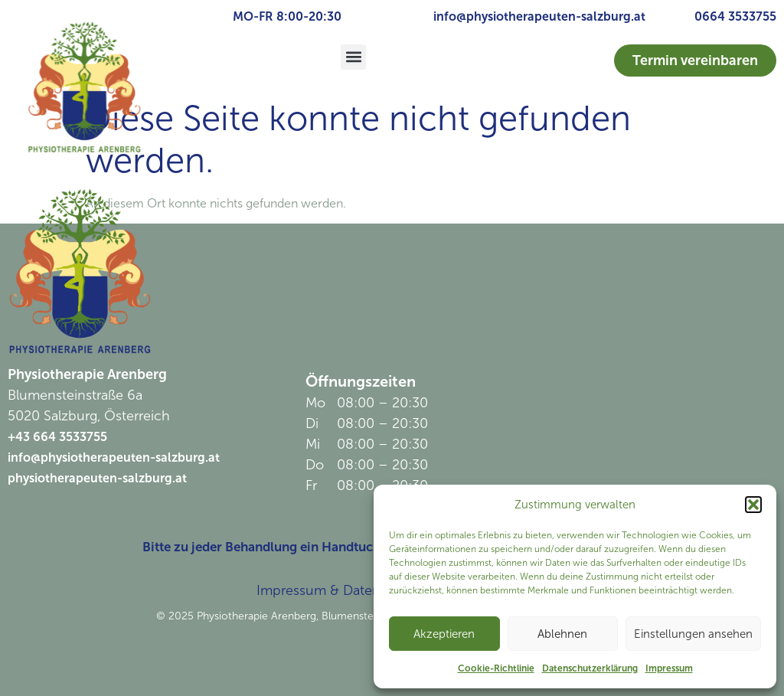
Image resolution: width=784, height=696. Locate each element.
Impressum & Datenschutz (340, 590)
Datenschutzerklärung (590, 668)
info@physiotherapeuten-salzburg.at (539, 16)
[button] (753, 505)
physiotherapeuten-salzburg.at (97, 478)
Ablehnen (562, 634)
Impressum (669, 668)
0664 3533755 (735, 16)
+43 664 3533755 (57, 437)
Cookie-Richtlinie (496, 668)
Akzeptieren (444, 634)
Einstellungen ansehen (693, 634)
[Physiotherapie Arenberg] (630, 384)
